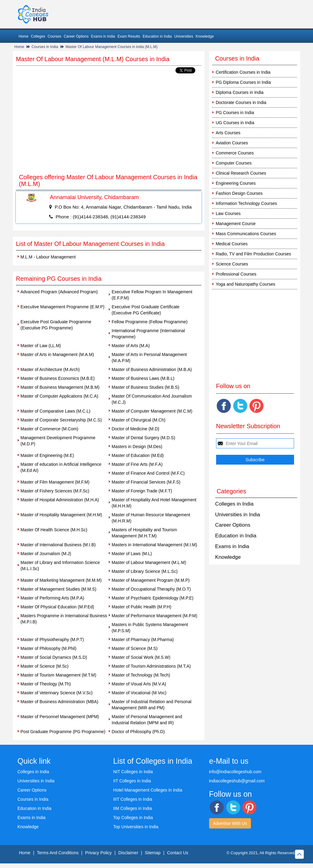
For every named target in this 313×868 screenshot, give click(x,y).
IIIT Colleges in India (133, 799)
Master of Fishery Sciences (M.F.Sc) (55, 491)
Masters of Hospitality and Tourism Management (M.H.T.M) (144, 533)
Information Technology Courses (247, 203)
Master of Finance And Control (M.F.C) (148, 473)
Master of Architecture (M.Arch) (50, 369)
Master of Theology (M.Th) (46, 684)
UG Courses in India (235, 123)
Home (24, 36)
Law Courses (228, 213)
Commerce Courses (235, 153)
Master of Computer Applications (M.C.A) (59, 396)
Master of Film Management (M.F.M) (55, 482)
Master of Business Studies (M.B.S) (145, 387)
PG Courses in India (235, 113)
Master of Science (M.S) (134, 648)
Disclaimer (128, 853)
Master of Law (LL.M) (41, 346)
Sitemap (153, 853)
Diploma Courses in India (240, 92)
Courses (55, 36)
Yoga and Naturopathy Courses (246, 284)
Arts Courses (228, 133)
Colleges (38, 36)
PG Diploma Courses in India (243, 82)
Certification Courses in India (243, 72)
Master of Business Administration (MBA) (59, 702)
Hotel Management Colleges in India (148, 790)
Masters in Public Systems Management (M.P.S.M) (150, 628)
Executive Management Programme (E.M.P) (63, 307)
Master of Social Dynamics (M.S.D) (54, 657)
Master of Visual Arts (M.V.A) (139, 684)
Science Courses (232, 264)
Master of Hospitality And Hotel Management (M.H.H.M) (154, 503)
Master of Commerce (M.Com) (49, 429)
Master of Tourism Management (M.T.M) (58, 675)
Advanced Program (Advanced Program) (59, 292)
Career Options (76, 36)
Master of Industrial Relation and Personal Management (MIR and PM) (151, 705)
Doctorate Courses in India (241, 102)
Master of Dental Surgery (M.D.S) (143, 438)
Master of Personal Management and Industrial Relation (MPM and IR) (147, 720)
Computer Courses (234, 163)
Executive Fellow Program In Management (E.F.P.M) (152, 295)
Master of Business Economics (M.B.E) (58, 378)
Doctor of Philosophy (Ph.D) (138, 732)
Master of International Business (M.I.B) (58, 545)
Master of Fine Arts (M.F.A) (137, 464)
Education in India (157, 36)
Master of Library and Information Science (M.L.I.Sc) (60, 566)
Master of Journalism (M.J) (46, 554)
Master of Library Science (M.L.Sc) (145, 571)
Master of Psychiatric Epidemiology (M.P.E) (152, 598)
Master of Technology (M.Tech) (141, 675)
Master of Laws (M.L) (132, 554)
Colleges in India (234, 504)
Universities (184, 36)
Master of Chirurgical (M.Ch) (138, 420)
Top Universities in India (136, 827)
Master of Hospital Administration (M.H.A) (60, 500)
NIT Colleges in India (133, 772)
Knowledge (205, 36)
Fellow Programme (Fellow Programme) (149, 322)
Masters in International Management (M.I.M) (154, 545)
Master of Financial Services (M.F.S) (146, 482)
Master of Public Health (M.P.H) (141, 607)
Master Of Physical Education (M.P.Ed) (57, 607)
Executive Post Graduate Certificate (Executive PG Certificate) (145, 310)
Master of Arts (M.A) (131, 346)
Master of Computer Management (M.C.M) (152, 411)
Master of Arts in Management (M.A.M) (57, 354)
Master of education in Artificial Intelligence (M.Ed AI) (61, 467)
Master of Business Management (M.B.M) (60, 387)
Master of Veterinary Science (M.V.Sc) (57, 693)
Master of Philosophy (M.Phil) (48, 648)
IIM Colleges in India (133, 808)
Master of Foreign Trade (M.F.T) (142, 491)
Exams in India (103, 36)
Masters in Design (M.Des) (137, 447)
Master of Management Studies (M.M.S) (58, 589)
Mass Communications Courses (246, 234)
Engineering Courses (236, 183)
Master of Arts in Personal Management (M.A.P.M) (149, 358)
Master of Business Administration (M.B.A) (152, 369)
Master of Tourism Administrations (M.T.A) (151, 666)
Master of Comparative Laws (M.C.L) (55, 411)
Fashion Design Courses (239, 193)
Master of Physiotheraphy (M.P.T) (52, 640)
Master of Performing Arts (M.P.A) (52, 598)
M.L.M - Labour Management (48, 257)
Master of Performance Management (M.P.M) (154, 616)
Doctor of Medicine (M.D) (135, 429)
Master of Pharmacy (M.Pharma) (143, 640)
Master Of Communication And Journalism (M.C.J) (152, 399)
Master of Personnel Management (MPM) (60, 717)
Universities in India (238, 515)
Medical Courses (232, 244)
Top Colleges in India (133, 818)
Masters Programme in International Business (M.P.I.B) (64, 619)
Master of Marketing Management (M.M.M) (61, 580)
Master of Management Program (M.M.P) (151, 580)
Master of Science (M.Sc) (44, 666)
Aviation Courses (232, 143)
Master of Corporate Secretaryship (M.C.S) (61, 420)
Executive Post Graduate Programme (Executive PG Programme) (56, 325)
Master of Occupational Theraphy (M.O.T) (151, 589)
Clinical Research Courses (241, 173)
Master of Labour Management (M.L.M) (149, 562)
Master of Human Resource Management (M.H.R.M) (151, 518)
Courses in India (45, 47)
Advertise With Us (230, 823)
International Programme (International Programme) (148, 334)
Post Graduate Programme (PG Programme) (63, 732)
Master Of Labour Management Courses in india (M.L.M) (111, 47)
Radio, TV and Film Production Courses (253, 254)
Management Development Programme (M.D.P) (58, 441)
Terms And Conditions (58, 853)
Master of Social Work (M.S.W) (141, 657)
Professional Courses (236, 274)
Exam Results (129, 36)
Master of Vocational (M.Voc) (139, 693)
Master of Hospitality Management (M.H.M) (61, 515)
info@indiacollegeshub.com (235, 772)
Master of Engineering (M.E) (47, 455)
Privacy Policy (98, 853)
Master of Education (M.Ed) (138, 455)
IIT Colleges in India (132, 781)
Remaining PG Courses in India (59, 279)
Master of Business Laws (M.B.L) (143, 378)
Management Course (236, 224)
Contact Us (178, 853)
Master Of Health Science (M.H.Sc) (54, 530)
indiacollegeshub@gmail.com (237, 781)
